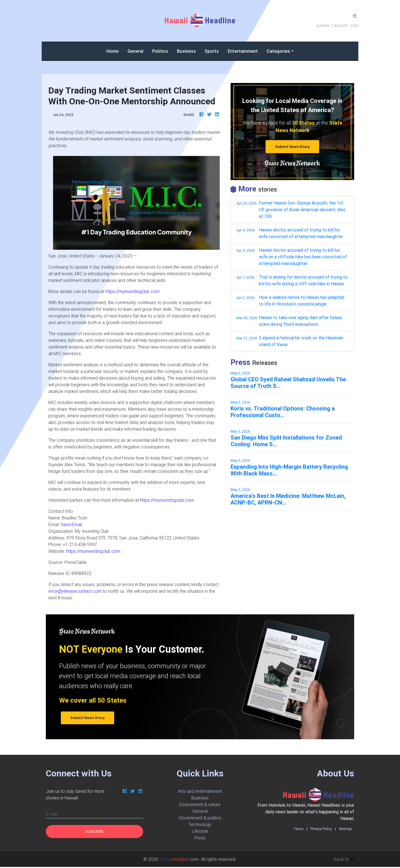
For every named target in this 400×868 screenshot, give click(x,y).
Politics (160, 52)
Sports (212, 52)
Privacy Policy (321, 830)
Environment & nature (200, 806)
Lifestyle (200, 832)
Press (200, 839)
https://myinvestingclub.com (132, 292)
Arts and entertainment (200, 792)
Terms (298, 830)
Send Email (71, 526)
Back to (344, 860)
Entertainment (243, 52)
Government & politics (200, 819)
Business (186, 52)
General (135, 52)
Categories (278, 52)
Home (115, 52)
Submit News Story (292, 148)
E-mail (52, 815)
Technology (200, 826)
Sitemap (345, 830)
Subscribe (94, 833)
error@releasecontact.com (75, 592)
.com (179, 860)
